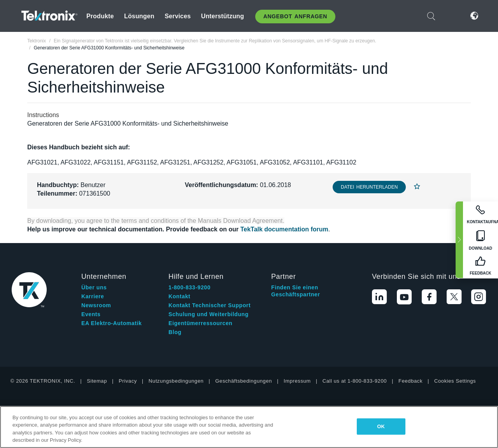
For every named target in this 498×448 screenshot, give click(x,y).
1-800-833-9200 (189, 287)
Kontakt (179, 296)
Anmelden (451, 16)
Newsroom (96, 305)
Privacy (128, 381)
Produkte (100, 16)
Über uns (94, 287)
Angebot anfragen (295, 16)
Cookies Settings (455, 381)
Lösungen (139, 16)
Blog (175, 332)
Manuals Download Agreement (240, 221)
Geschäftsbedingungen (244, 381)
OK (381, 426)
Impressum (297, 381)
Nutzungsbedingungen (176, 381)
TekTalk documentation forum (284, 229)
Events (91, 314)
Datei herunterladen (369, 187)
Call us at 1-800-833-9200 (355, 381)
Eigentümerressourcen (201, 323)
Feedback (410, 381)
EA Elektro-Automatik (111, 323)
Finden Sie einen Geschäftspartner (296, 291)
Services (178, 16)
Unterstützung (223, 16)
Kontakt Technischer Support (210, 305)
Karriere (93, 296)
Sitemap (97, 381)
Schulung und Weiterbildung (209, 314)
